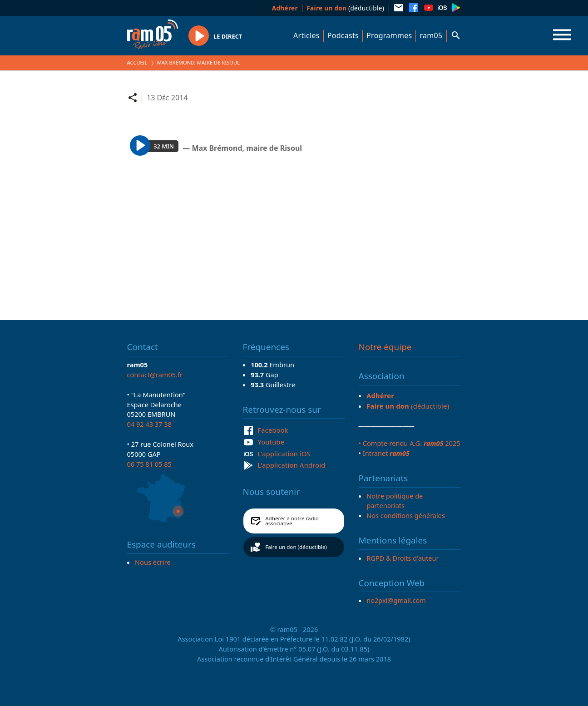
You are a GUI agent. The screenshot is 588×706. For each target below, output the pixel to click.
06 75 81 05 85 (149, 464)
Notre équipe (385, 347)
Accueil (137, 62)
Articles (306, 35)
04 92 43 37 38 (149, 424)
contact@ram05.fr (155, 375)
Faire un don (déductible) (296, 547)
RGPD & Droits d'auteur (403, 558)
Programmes (389, 35)
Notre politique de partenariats (395, 501)
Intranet (386, 453)
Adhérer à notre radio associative (292, 521)
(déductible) (345, 8)
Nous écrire (153, 562)
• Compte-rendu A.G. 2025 (410, 443)
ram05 (431, 35)
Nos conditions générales (406, 515)
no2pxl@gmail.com (396, 600)
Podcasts (343, 35)
